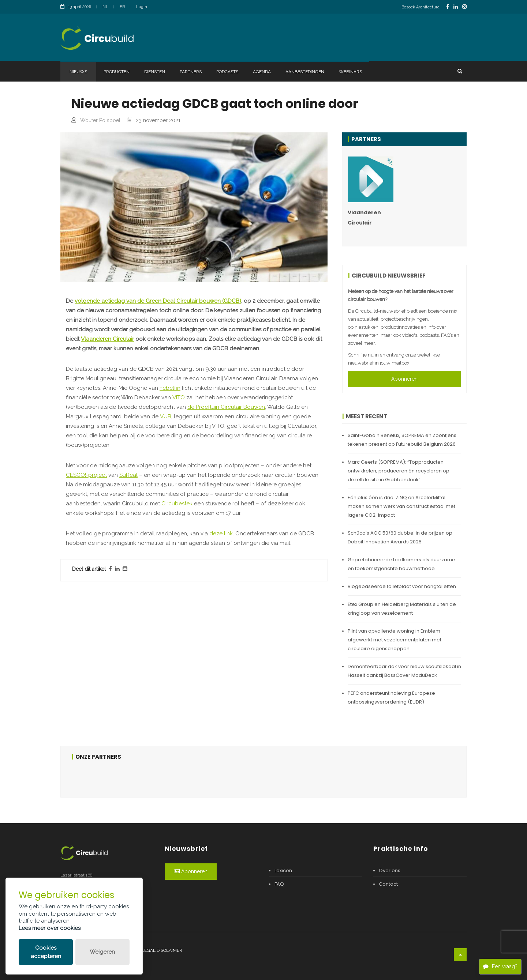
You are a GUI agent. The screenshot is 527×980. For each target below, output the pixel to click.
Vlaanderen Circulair (107, 339)
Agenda (262, 72)
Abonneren (404, 379)
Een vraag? (500, 966)
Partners (191, 72)
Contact (388, 884)
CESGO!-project (86, 475)
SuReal (128, 475)
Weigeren (102, 952)
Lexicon (283, 870)
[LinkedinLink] (456, 7)
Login (142, 7)
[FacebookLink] (448, 7)
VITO (179, 397)
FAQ (279, 884)
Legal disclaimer (162, 950)
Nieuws (78, 72)
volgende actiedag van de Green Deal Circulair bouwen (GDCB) (158, 301)
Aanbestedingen (305, 72)
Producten (117, 72)
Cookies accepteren (46, 952)
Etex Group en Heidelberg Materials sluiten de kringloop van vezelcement (402, 609)
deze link (221, 534)
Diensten (155, 72)
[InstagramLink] (464, 7)
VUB (166, 416)
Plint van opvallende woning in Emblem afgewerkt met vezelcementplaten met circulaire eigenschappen (395, 640)
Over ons (390, 870)
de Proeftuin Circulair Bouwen (226, 407)
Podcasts (227, 72)
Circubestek (177, 504)
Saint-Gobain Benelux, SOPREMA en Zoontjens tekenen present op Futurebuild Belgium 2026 (402, 440)
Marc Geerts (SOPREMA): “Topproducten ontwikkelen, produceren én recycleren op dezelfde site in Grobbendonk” (399, 471)
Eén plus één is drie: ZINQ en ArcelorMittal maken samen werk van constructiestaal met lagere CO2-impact (401, 506)
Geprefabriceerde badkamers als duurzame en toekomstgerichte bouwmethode (401, 564)
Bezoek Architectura (421, 7)
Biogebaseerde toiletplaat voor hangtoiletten (402, 586)
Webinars (350, 72)
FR (122, 7)
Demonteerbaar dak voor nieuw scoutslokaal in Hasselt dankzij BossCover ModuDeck (404, 671)
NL (105, 7)
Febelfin (170, 388)
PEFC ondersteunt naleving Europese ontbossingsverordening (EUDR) (391, 698)
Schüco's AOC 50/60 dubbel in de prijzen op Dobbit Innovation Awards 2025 (400, 537)
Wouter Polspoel (100, 120)
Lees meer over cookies (50, 928)
